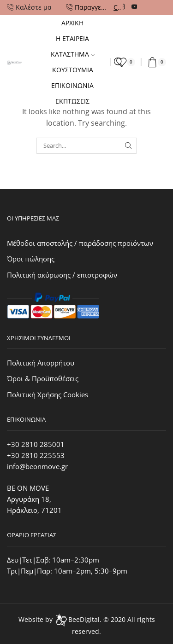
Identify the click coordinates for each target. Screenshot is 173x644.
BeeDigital (84, 619)
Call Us (117, 7)
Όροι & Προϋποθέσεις (43, 378)
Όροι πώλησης (31, 259)
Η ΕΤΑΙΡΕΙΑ (72, 38)
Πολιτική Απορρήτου (41, 363)
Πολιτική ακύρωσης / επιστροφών (62, 275)
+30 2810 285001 (36, 444)
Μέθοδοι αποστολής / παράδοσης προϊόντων (80, 243)
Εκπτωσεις (72, 101)
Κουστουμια (73, 70)
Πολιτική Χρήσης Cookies (48, 395)
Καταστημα (73, 54)
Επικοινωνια (72, 85)
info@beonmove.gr (37, 466)
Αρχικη (72, 23)
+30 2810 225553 (36, 455)
